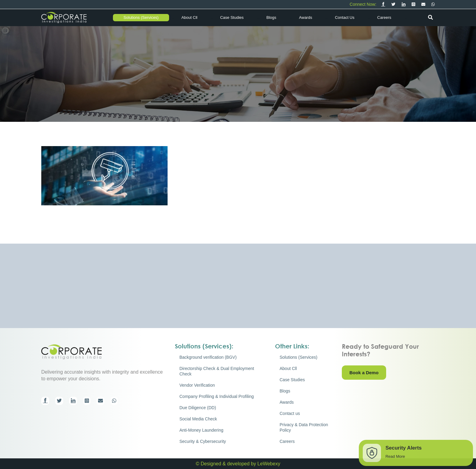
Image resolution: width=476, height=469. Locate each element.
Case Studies (232, 17)
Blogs (272, 17)
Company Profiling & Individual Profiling (217, 396)
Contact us (345, 17)
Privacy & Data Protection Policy (304, 427)
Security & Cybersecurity (203, 441)
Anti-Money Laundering (201, 430)
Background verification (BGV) (208, 357)
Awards (306, 17)
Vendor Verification (197, 385)
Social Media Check (198, 419)
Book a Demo (364, 373)
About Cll (189, 17)
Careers (384, 17)
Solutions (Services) (141, 17)
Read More (395, 456)
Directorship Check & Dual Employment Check (217, 371)
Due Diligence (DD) (198, 408)
